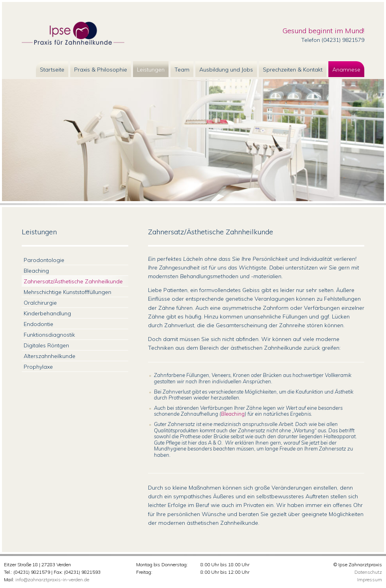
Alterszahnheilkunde (50, 356)
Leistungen (151, 70)
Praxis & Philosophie (101, 70)
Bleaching (233, 414)
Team (182, 70)
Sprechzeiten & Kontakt (293, 70)
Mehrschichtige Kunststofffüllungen (67, 292)
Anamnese (346, 70)
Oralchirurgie (40, 303)
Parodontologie (44, 260)
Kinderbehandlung (47, 313)
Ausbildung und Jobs (226, 70)
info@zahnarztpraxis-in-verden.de (52, 580)
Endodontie (38, 324)
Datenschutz (368, 572)
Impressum (370, 580)
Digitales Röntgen (46, 345)
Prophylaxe (38, 367)
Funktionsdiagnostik (49, 335)
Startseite (52, 70)
